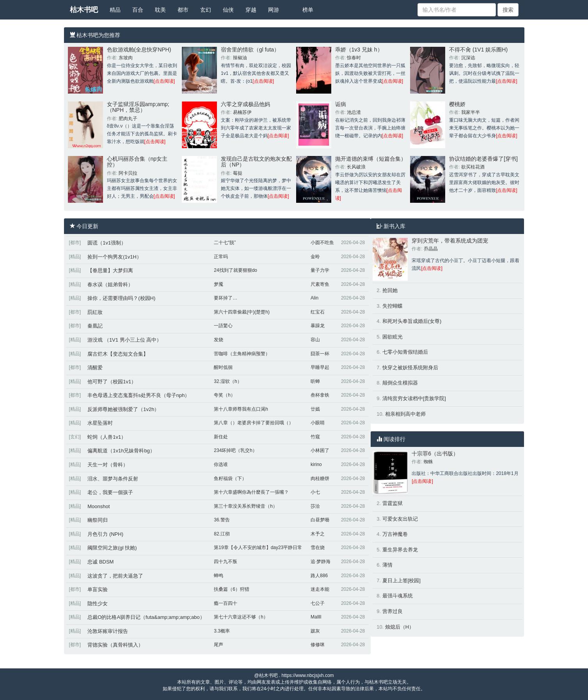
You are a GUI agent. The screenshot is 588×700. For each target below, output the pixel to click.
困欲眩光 (393, 337)
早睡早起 (320, 367)
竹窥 (315, 437)
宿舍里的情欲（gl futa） (250, 50)
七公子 (318, 603)
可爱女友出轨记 (400, 519)
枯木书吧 (84, 10)
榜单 (308, 10)
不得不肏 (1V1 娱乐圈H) (478, 50)
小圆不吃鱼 (322, 243)
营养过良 (393, 611)
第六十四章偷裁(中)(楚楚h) (242, 312)
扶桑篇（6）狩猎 (232, 589)
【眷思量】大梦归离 (110, 270)
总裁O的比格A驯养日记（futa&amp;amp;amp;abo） (146, 617)
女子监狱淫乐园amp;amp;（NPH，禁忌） (138, 107)
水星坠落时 (100, 423)
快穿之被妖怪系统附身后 (410, 368)
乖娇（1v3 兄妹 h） (359, 50)
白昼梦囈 (320, 520)
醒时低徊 (223, 367)
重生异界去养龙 (400, 550)
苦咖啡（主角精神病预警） (242, 354)
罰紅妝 (95, 312)
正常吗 (221, 257)
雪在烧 (318, 548)
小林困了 (320, 450)
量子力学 (320, 270)
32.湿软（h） (228, 381)
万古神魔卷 (395, 534)
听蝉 (315, 381)
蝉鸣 (219, 576)
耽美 (160, 10)
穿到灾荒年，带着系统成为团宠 (450, 241)
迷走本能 (320, 589)
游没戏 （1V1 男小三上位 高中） (124, 340)
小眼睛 (318, 423)
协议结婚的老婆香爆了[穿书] (483, 159)
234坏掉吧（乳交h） (235, 450)
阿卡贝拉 (128, 173)
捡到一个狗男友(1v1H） (115, 257)
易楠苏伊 (242, 112)
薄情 (387, 565)
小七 (315, 492)
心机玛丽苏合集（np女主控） (137, 162)
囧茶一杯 (320, 354)
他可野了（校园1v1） (112, 382)
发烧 (219, 340)
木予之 (318, 534)
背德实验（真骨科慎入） (115, 645)
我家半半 (471, 112)
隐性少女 (98, 603)
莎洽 (315, 506)
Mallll (316, 617)
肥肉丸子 (128, 119)
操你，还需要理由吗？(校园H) (121, 298)
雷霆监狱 (393, 503)
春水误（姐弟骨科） (110, 284)
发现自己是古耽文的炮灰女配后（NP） (256, 162)
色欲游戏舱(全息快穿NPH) (139, 50)
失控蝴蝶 (393, 306)
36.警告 (222, 520)
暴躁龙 (318, 326)
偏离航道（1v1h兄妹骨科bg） (121, 451)
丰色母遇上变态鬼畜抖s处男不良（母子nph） (139, 395)
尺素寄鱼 (320, 284)
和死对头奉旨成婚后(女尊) (412, 321)
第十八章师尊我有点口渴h (241, 409)
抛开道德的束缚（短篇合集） (371, 159)
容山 (315, 340)
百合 (138, 10)
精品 (115, 10)
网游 (274, 10)
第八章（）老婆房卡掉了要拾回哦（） (254, 423)
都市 (183, 10)
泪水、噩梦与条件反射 (113, 479)
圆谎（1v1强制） (107, 243)
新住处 (221, 437)
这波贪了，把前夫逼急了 (115, 576)
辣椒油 (240, 58)
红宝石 (318, 312)
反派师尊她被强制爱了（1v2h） (123, 409)
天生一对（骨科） (108, 465)
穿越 (251, 10)
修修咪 (318, 645)
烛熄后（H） (400, 627)
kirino (316, 464)
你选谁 (221, 464)
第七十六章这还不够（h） (241, 617)
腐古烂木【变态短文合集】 (118, 354)
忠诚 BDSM (100, 562)
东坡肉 (126, 58)
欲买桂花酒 (473, 167)
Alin (314, 298)
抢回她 (390, 290)
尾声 (219, 645)
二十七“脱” (225, 243)
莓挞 (238, 173)
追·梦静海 (321, 562)
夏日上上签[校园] (401, 580)
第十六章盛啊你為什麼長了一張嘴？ (251, 492)
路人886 (319, 576)
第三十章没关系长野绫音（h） (246, 506)
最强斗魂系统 (398, 596)
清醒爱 (95, 368)
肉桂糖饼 (320, 478)
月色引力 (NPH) (105, 534)
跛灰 (315, 631)
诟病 (341, 104)
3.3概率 (222, 631)
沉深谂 (468, 58)
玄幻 (206, 10)
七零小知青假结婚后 (405, 352)
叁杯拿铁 (320, 395)
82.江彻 (222, 534)
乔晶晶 (431, 249)
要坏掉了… (226, 298)
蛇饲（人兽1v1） (107, 437)
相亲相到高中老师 (405, 414)
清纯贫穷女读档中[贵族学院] (414, 398)
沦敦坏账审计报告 (108, 631)
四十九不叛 (226, 562)
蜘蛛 (428, 462)
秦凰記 (95, 326)
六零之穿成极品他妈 (245, 104)
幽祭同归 (98, 520)
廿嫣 (315, 409)
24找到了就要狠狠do (235, 270)
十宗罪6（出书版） (435, 454)
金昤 (315, 257)
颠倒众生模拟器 (400, 383)
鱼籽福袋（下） (230, 478)
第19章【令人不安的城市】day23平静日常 (258, 548)
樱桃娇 (457, 104)
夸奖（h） (225, 395)
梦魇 (219, 284)
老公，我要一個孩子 (110, 492)
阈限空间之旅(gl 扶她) (112, 548)
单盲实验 (98, 589)
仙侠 (228, 10)
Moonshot (99, 506)
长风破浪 (356, 167)
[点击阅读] (164, 81)
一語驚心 (223, 326)
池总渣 (354, 112)
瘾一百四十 (226, 603)
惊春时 (354, 58)
